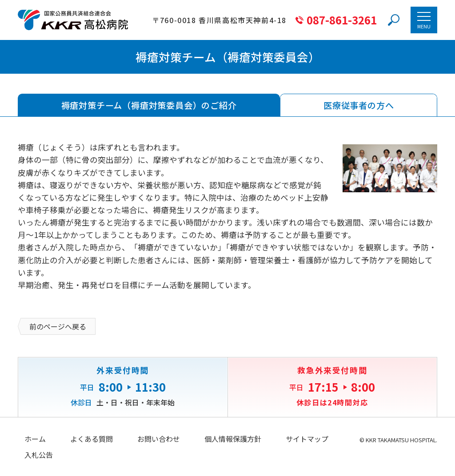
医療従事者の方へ (359, 105)
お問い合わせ (159, 439)
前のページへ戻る (58, 326)
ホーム (35, 439)
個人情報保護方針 (233, 439)
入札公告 (39, 455)
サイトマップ (307, 439)
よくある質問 (92, 439)
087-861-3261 (342, 20)
